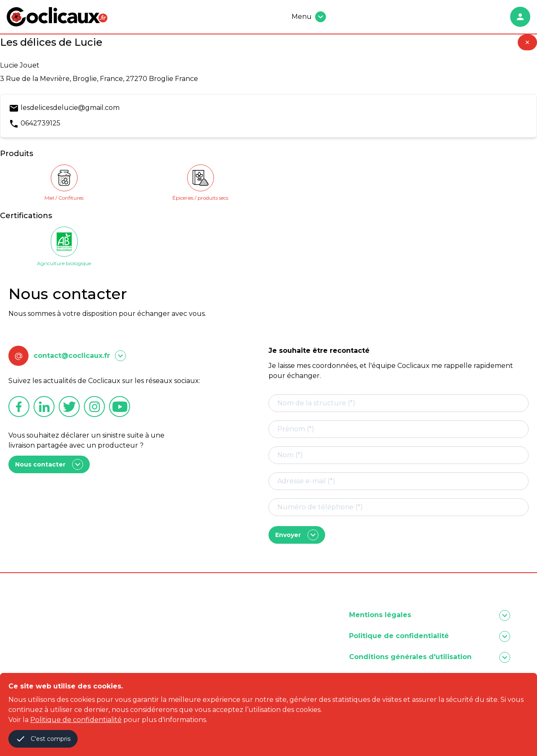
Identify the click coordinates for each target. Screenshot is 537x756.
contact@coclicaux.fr (72, 356)
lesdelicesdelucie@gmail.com (70, 108)
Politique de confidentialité (76, 720)
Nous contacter (49, 464)
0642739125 (40, 123)
